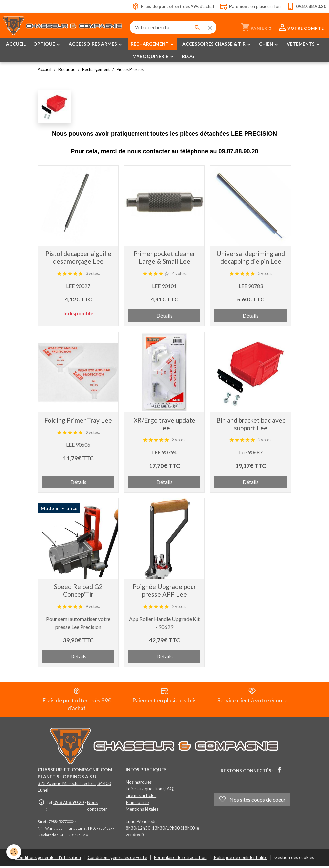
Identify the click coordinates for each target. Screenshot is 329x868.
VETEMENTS (301, 44)
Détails (164, 316)
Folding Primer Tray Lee (78, 420)
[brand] (63, 27)
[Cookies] (14, 854)
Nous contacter (97, 808)
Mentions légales (142, 811)
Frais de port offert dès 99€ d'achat (77, 700)
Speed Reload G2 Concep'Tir (78, 590)
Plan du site (137, 804)
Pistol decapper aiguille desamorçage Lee (78, 258)
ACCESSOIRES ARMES (93, 44)
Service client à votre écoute (252, 696)
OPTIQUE (45, 44)
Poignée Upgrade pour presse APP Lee (164, 590)
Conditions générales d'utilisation (48, 859)
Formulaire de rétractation (180, 859)
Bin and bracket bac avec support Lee (251, 424)
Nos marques (139, 784)
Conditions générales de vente (117, 859)
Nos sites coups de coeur (252, 802)
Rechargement (96, 70)
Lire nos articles (141, 798)
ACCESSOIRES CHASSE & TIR (214, 44)
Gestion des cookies (294, 859)
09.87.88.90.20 (69, 804)
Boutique (67, 70)
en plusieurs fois (250, 7)
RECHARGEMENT (150, 44)
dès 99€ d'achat (171, 7)
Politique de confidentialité (241, 859)
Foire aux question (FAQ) (150, 791)
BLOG (188, 56)
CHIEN (267, 44)
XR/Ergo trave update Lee (164, 424)
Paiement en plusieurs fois (164, 696)
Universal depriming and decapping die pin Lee (251, 258)
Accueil (45, 70)
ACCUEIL (16, 44)
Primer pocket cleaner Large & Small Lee (164, 258)
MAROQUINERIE (151, 56)
